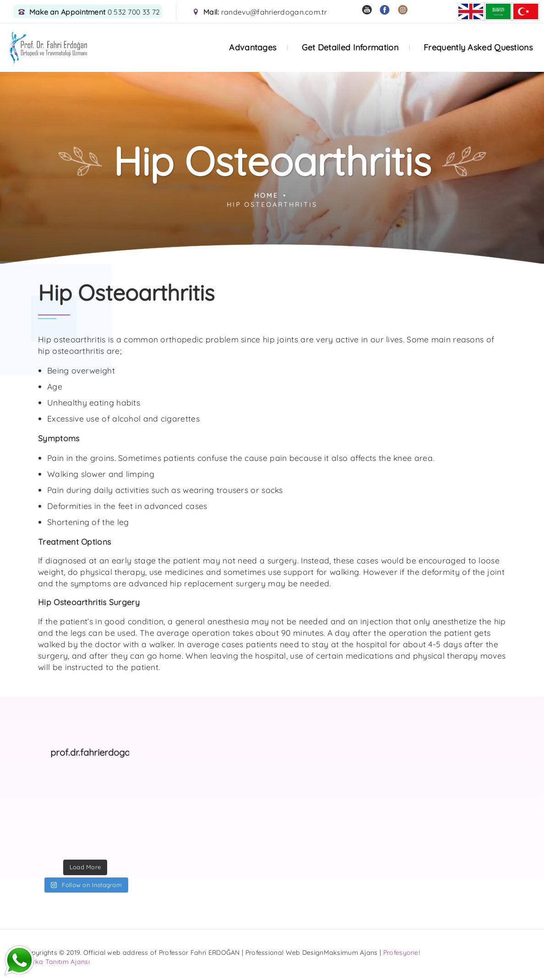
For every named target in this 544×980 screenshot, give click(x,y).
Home (266, 195)
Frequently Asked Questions (478, 47)
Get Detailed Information (350, 47)
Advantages (253, 47)
